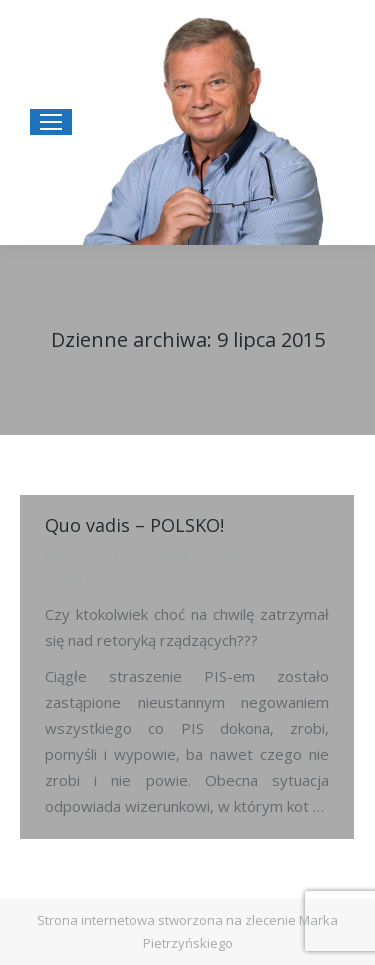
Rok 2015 (72, 556)
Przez (188, 556)
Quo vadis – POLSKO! (134, 525)
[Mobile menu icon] (51, 122)
